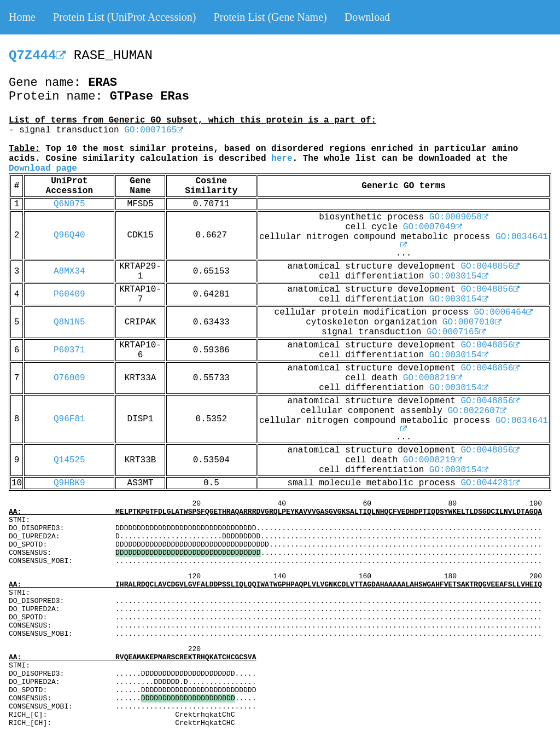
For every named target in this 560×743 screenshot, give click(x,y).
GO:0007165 (154, 130)
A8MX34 (69, 271)
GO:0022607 (477, 411)
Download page (43, 169)
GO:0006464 (503, 312)
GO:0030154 (459, 276)
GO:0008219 (433, 378)
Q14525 (69, 460)
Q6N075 (69, 204)
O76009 (69, 378)
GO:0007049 (433, 227)
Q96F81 (69, 419)
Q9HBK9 (69, 483)
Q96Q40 (69, 235)
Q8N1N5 (69, 322)
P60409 (69, 294)
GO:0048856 (490, 266)
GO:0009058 (459, 217)
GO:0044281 (490, 483)
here (282, 159)
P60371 (69, 350)
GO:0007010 (472, 322)
